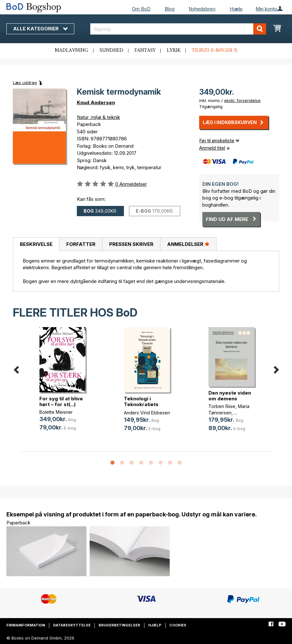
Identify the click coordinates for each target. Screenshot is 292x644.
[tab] (36, 244)
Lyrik (174, 51)
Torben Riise (222, 406)
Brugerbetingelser (119, 625)
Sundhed (111, 51)
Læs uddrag (25, 82)
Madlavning (72, 51)
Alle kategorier (40, 29)
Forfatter (81, 244)
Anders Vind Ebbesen (147, 413)
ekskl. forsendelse (242, 100)
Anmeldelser (188, 244)
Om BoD (141, 9)
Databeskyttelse (72, 625)
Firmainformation (26, 625)
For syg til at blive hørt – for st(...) (61, 401)
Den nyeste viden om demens (230, 396)
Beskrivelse (36, 244)
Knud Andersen (96, 102)
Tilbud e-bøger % (215, 51)
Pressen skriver (131, 244)
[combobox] (178, 29)
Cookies (178, 625)
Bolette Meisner (56, 412)
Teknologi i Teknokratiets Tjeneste (141, 404)
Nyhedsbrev (202, 9)
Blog (170, 9)
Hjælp (236, 9)
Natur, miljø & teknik (98, 117)
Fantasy (145, 51)
